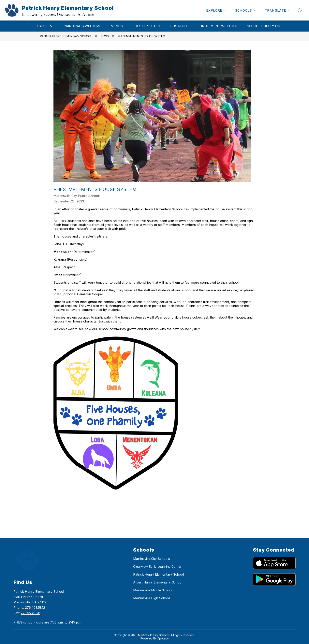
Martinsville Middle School (153, 590)
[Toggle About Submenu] (52, 26)
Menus (117, 26)
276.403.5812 (35, 608)
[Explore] (216, 11)
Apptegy (163, 638)
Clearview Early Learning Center (157, 567)
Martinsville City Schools (152, 559)
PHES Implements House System (141, 36)
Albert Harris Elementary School (158, 582)
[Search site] (300, 11)
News (105, 36)
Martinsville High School (151, 598)
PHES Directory (147, 26)
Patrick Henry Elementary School (66, 36)
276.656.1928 (30, 613)
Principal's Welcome (82, 26)
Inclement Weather (219, 26)
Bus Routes (181, 26)
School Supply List (265, 26)
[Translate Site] (278, 11)
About (42, 26)
